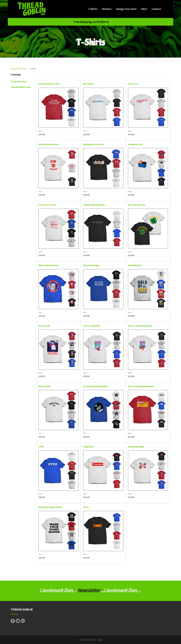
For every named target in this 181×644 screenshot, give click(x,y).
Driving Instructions (93, 144)
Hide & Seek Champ (48, 265)
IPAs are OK (44, 326)
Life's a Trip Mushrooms (140, 326)
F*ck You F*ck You (47, 205)
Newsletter (89, 590)
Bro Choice (89, 84)
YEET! (86, 507)
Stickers (107, 9)
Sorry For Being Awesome (141, 386)
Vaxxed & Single (136, 447)
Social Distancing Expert (96, 386)
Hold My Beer (135, 265)
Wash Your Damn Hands (50, 507)
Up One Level (20, 81)
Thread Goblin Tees (19, 69)
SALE (144, 9)
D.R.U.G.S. (133, 84)
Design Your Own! (126, 9)
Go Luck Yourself (137, 205)
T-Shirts (93, 9)
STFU (41, 447)
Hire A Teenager (91, 265)
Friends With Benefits (94, 205)
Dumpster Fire (135, 144)
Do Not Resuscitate (49, 144)
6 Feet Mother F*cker (49, 84)
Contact (156, 9)
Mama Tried (44, 386)
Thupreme (88, 447)
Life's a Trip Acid (91, 326)
